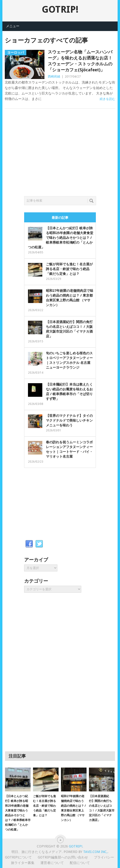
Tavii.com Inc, (95, 852)
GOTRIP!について (18, 857)
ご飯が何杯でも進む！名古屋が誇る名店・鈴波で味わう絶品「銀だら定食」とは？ (69, 269)
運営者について (52, 863)
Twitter (39, 544)
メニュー (13, 26)
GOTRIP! (60, 9)
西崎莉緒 (54, 76)
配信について (80, 863)
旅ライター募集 (23, 863)
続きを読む (107, 99)
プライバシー (104, 857)
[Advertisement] (60, 158)
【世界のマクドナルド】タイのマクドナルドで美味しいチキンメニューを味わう (69, 420)
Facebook (29, 544)
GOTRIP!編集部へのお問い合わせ (63, 857)
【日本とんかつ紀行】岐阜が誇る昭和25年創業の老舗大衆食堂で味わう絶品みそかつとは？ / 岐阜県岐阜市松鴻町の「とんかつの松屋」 (61, 238)
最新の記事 (60, 218)
